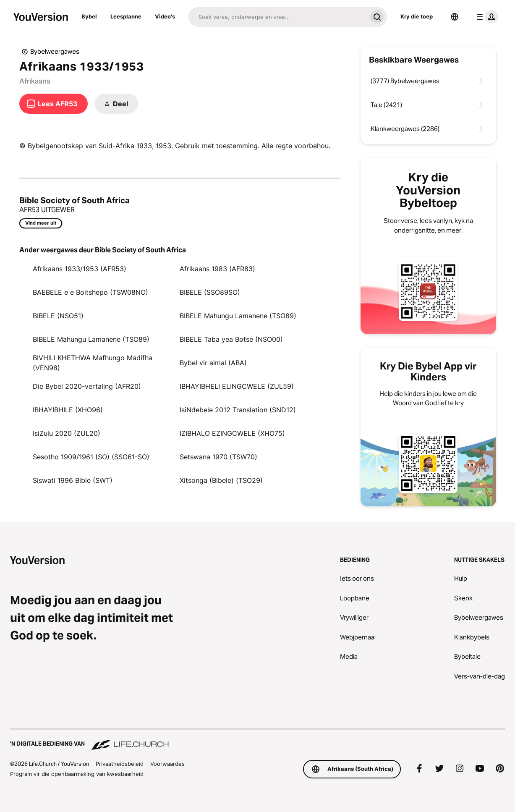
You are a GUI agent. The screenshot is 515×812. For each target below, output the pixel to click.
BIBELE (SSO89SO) (210, 292)
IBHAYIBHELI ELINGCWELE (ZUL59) (237, 386)
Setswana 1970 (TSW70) (218, 457)
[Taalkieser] (455, 17)
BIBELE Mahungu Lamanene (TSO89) (238, 316)
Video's (165, 16)
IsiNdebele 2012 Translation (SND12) (238, 410)
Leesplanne (126, 16)
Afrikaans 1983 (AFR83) (217, 269)
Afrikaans (35, 81)
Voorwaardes (167, 764)
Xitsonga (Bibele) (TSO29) (221, 480)
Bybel (89, 16)
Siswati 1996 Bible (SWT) (73, 480)
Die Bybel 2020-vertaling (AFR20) (87, 386)
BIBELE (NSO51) (58, 316)
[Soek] (278, 17)
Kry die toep (417, 16)
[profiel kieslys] (486, 17)
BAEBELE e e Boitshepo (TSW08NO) (90, 292)
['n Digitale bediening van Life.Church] (257, 740)
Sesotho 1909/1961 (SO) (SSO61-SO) (91, 457)
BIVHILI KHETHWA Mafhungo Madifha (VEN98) (93, 363)
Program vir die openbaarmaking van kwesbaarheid (77, 774)
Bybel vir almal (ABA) (213, 363)
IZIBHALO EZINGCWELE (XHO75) (232, 433)
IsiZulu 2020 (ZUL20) (67, 433)
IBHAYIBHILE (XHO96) (68, 410)
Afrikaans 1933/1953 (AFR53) (80, 269)
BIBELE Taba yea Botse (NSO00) (231, 339)
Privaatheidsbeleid (120, 764)
